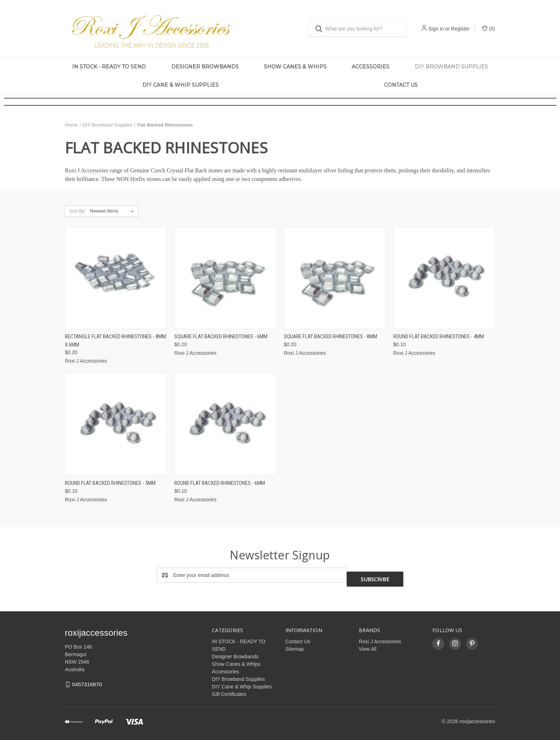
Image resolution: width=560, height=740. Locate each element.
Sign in (436, 29)
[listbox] (113, 211)
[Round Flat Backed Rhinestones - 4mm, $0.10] (444, 278)
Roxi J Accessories (380, 638)
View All (368, 645)
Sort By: (77, 211)
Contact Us (401, 85)
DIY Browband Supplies (451, 67)
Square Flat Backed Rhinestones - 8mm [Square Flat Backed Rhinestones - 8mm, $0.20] (331, 336)
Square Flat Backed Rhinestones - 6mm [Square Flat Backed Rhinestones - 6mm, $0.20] (221, 336)
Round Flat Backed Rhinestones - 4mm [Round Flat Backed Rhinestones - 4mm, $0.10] (439, 336)
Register (460, 29)
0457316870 (87, 680)
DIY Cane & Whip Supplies (181, 85)
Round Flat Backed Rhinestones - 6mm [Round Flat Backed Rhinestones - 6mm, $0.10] (220, 483)
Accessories (371, 67)
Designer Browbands (205, 67)
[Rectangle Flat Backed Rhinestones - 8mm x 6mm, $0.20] (116, 278)
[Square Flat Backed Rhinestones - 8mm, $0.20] (335, 278)
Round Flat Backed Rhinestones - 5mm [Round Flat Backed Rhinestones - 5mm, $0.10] (110, 483)
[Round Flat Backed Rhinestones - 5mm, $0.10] (116, 424)
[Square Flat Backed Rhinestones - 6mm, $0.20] (225, 278)
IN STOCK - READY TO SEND (109, 67)
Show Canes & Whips (295, 67)
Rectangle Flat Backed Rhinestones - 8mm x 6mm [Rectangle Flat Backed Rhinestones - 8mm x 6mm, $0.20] (115, 341)
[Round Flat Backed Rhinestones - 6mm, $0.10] (225, 424)
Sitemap (295, 645)
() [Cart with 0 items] (488, 28)
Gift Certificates (229, 690)
